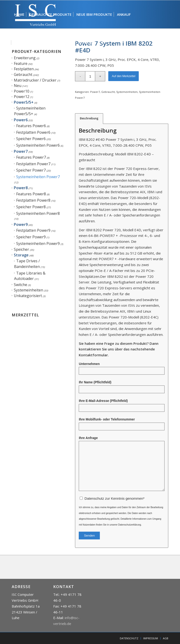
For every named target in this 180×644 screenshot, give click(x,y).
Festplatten (24, 69)
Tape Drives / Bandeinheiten (27, 264)
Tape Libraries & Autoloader (30, 276)
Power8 (21, 188)
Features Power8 (31, 194)
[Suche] (102, 43)
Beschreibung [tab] (89, 118)
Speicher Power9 (31, 237)
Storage (21, 255)
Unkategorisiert (28, 296)
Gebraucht (23, 75)
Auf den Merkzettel (124, 76)
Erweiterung (25, 58)
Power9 (21, 224)
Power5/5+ (24, 102)
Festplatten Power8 (33, 200)
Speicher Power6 (31, 139)
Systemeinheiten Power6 (38, 145)
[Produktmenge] (90, 76)
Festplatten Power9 (33, 230)
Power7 (21, 151)
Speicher (21, 249)
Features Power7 (31, 157)
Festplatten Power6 (33, 132)
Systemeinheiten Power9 (38, 243)
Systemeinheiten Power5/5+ (30, 111)
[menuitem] (19, 14)
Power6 (21, 120)
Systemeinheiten (28, 290)
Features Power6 (31, 126)
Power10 (22, 91)
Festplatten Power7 (33, 164)
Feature (21, 63)
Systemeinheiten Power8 (38, 213)
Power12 (22, 97)
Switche (21, 285)
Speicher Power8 (31, 207)
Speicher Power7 (31, 170)
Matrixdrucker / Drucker (35, 80)
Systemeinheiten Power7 (38, 177)
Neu (18, 86)
